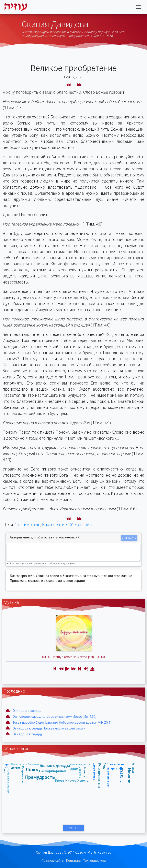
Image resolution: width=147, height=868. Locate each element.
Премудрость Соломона (25, 764)
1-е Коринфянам (52, 771)
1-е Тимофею (27, 525)
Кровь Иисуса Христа (72, 780)
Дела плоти (121, 775)
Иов (73, 764)
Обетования (80, 525)
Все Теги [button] (73, 828)
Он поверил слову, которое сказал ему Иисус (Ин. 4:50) (55, 717)
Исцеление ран (108, 777)
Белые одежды (55, 765)
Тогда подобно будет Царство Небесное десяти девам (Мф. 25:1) (62, 722)
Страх (7, 764)
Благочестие (54, 525)
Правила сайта (52, 861)
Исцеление (23, 775)
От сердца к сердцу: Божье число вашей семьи (49, 728)
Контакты (73, 861)
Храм (74, 769)
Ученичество (99, 775)
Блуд (105, 765)
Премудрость (40, 777)
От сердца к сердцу (28, 734)
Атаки (134, 768)
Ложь (32, 770)
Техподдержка (94, 861)
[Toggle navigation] (138, 8)
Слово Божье (94, 771)
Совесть (80, 772)
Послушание (115, 764)
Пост (5, 770)
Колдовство (84, 764)
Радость (84, 772)
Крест (115, 769)
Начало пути (126, 775)
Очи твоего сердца (27, 711)
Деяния (16, 768)
